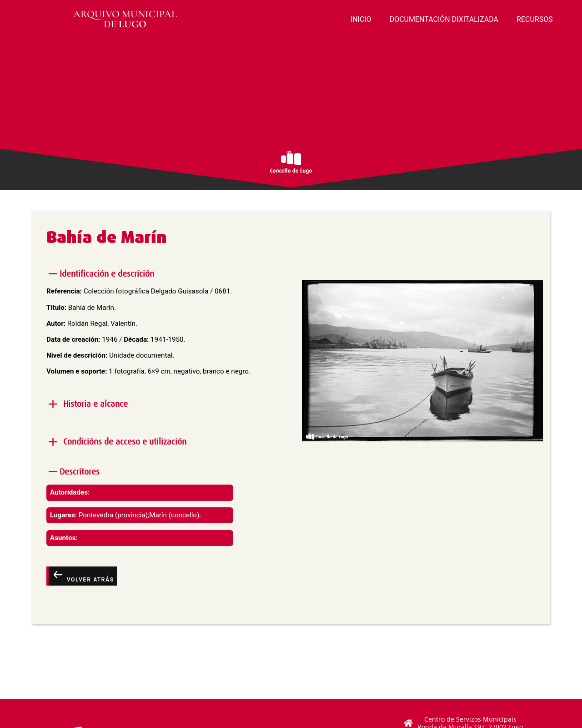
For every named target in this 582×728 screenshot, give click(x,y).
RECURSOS (535, 19)
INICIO (361, 19)
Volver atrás (83, 576)
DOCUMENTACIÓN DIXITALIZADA (444, 19)
